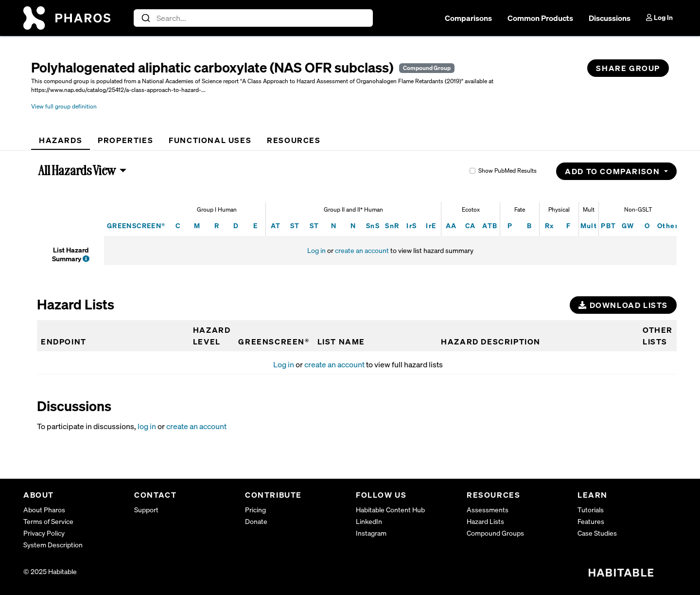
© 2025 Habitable (50, 571)
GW (628, 225)
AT (276, 225)
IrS (411, 225)
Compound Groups (495, 533)
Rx (550, 225)
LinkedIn (369, 521)
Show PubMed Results (507, 171)
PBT (608, 225)
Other (668, 225)
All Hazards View (77, 170)
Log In (659, 17)
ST (295, 225)
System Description (53, 545)
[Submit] (145, 18)
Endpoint (64, 342)
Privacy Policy (44, 533)
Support (146, 510)
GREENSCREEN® (136, 225)
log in (147, 426)
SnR (392, 225)
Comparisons (468, 18)
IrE (431, 225)
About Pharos (44, 510)
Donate (256, 521)
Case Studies (597, 533)
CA (471, 225)
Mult (589, 225)
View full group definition (64, 106)
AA (451, 225)
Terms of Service (48, 521)
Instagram (371, 533)
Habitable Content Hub (390, 510)
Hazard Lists (485, 521)
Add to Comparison (613, 171)
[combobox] (254, 18)
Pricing (255, 510)
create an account (362, 250)
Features (591, 521)
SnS (373, 225)
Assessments (488, 510)
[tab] (61, 140)
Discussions (610, 18)
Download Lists (623, 305)
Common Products (540, 18)
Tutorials (591, 510)
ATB (490, 225)
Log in (316, 250)
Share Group (628, 68)
